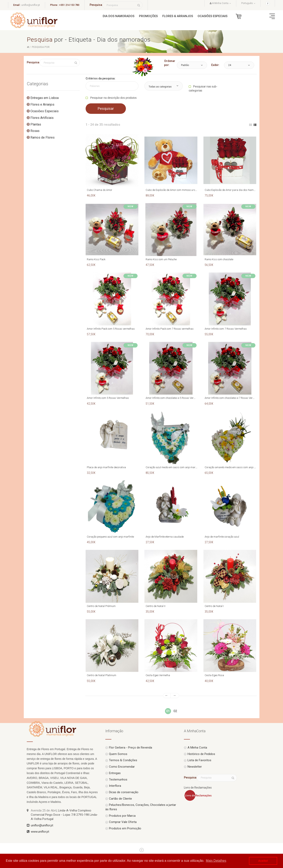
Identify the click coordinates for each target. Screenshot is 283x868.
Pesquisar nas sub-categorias (203, 88)
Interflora (115, 786)
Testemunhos (118, 780)
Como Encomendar (122, 767)
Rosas (35, 131)
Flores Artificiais (42, 118)
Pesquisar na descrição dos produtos (113, 98)
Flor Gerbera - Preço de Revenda (131, 748)
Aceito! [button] (263, 861)
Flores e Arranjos (42, 104)
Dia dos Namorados (119, 16)
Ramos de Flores (43, 137)
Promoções (148, 16)
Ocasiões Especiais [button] (213, 16)
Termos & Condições (123, 760)
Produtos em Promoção (125, 828)
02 (175, 711)
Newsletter (195, 767)
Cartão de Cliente (120, 799)
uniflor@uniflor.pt (31, 5)
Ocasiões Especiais (45, 111)
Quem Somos (118, 754)
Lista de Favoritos (199, 760)
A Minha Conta (197, 748)
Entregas (115, 773)
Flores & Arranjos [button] (178, 16)
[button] (192, 65)
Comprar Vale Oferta (123, 822)
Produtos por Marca (122, 816)
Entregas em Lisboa (45, 98)
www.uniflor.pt (40, 832)
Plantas (36, 124)
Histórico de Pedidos (201, 754)
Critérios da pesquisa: (101, 78)
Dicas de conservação (124, 792)
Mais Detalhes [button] (216, 861)
